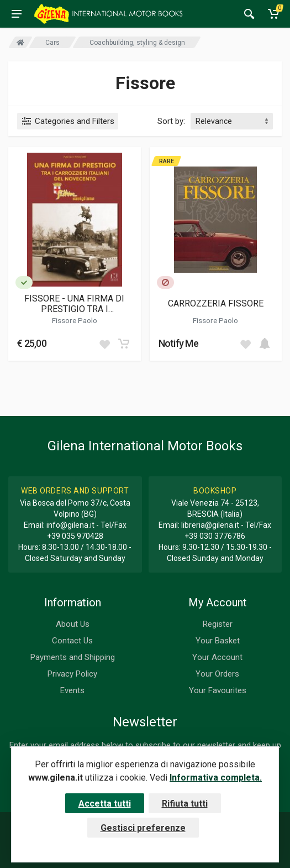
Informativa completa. (216, 778)
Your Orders (217, 674)
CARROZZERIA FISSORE (216, 303)
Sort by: (171, 121)
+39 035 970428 (75, 536)
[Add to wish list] (104, 344)
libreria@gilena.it (210, 525)
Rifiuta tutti (185, 804)
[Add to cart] (124, 344)
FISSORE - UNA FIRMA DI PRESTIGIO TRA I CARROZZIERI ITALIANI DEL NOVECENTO (75, 304)
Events (72, 690)
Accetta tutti (105, 804)
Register (218, 624)
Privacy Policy (72, 674)
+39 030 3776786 (215, 536)
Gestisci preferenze (143, 828)
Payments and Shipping (73, 657)
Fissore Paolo (75, 320)
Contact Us (72, 641)
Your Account (217, 657)
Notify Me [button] (179, 343)
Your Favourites (218, 690)
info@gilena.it (70, 525)
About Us (73, 624)
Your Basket (218, 641)
